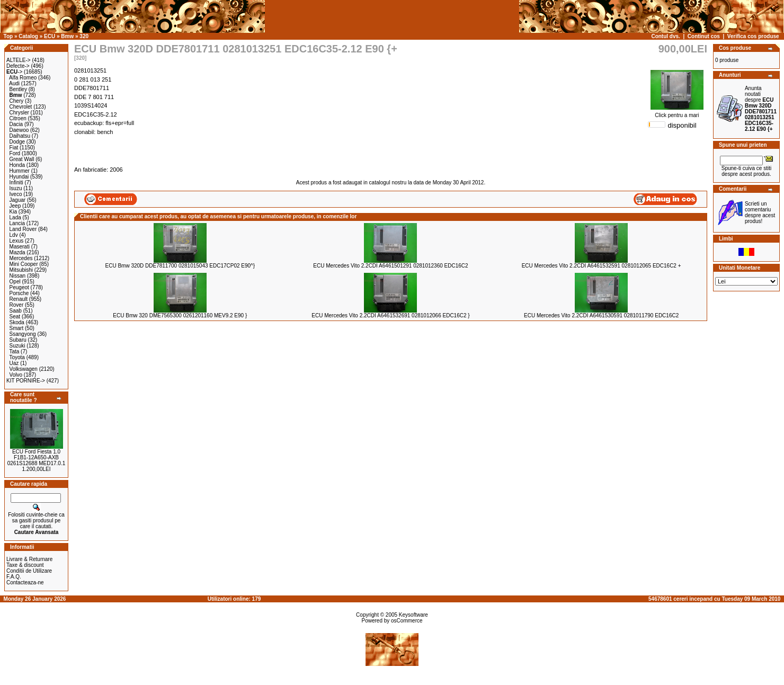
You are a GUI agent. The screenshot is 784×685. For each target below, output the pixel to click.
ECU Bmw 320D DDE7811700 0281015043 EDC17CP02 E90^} (180, 266)
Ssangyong (23, 334)
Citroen (18, 118)
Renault (19, 299)
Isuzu (16, 188)
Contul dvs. (665, 36)
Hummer (20, 171)
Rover (17, 305)
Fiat (14, 148)
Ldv (14, 235)
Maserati (20, 247)
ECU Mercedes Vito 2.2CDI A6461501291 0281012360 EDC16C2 (390, 266)
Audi (14, 83)
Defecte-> (18, 66)
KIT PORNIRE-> (26, 381)
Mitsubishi (21, 270)
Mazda (17, 252)
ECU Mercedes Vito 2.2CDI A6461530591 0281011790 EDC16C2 (601, 315)
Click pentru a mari (677, 113)
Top (8, 36)
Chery (17, 101)
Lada (15, 217)
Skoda (17, 322)
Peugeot (19, 287)
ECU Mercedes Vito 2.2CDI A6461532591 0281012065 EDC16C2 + (602, 266)
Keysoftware (413, 615)
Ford (15, 153)
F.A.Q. (14, 577)
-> (14, 72)
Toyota (17, 357)
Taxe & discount (25, 565)
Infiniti (16, 183)
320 (84, 36)
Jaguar (18, 200)
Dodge (17, 142)
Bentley (18, 89)
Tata (14, 352)
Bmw (67, 36)
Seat (15, 317)
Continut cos (704, 36)
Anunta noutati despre (761, 109)
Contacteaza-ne (25, 582)
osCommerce (407, 621)
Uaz (14, 363)
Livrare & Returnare (29, 559)
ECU (50, 36)
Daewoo (19, 130)
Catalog (28, 36)
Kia (13, 212)
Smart (17, 328)
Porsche (19, 293)
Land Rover (23, 229)
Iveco (16, 194)
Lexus (17, 241)
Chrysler (19, 113)
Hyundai (19, 177)
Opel (15, 282)
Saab (16, 311)
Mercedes (21, 258)
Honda (17, 165)
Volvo (16, 375)
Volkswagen (24, 369)
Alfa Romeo (23, 78)
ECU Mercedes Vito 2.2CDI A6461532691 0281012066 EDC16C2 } (390, 315)
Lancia (17, 223)
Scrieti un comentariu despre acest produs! (760, 212)
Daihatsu (20, 136)
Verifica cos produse (753, 36)
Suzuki (17, 346)
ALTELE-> (19, 60)
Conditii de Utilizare (29, 571)
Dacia (16, 124)
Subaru (18, 340)
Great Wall (22, 159)
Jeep (15, 206)
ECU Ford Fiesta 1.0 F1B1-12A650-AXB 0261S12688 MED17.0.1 (37, 457)
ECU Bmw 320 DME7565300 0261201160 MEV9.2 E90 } (180, 315)
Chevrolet (21, 107)
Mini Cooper (24, 264)
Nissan (18, 276)
